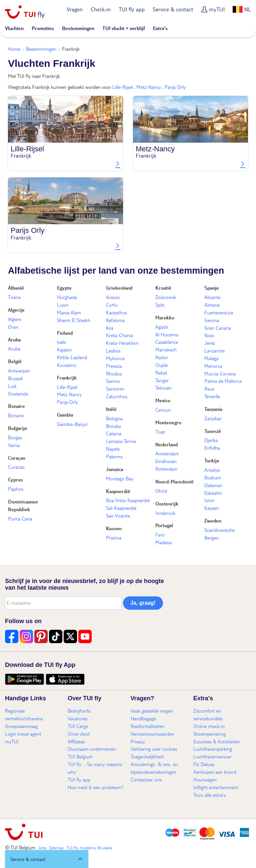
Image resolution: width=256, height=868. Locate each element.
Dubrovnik (166, 297)
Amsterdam (167, 453)
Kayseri (212, 508)
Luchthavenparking (213, 749)
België (15, 361)
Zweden (213, 521)
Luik (12, 386)
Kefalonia (115, 320)
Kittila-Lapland (72, 357)
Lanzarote (214, 350)
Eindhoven (166, 461)
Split (160, 305)
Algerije (16, 310)
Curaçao (17, 458)
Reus (209, 389)
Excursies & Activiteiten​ (217, 741)
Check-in (101, 9)
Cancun (163, 410)
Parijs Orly (175, 87)
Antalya (212, 470)
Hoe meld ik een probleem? (96, 787)
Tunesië (213, 431)
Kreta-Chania (119, 335)
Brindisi (113, 426)
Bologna (114, 418)
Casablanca (167, 342)
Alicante (212, 297)
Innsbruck (165, 513)
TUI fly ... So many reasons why (95, 768)
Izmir (209, 500)
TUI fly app (132, 9)
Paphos (16, 489)
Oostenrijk (167, 503)
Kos (110, 328)
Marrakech (166, 349)
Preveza (114, 366)
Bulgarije (18, 428)
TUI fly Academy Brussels (89, 848)
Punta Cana (20, 519)
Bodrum (213, 477)
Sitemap (56, 848)
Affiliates (76, 741)
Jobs (42, 848)
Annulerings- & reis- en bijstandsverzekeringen (154, 768)
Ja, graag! (143, 603)
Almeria (212, 305)
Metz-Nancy (149, 87)
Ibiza (209, 335)
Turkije (212, 460)
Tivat (160, 432)
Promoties (43, 28)
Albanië (16, 288)
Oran (13, 327)
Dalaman (213, 485)
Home (14, 49)
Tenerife (212, 396)
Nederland (166, 444)
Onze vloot (79, 734)
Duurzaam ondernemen (92, 749)
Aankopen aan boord (215, 772)
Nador (162, 357)
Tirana (14, 297)
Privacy (138, 741)
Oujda (161, 365)
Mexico (163, 400)
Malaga (211, 358)
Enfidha (212, 448)
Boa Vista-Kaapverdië (128, 500)
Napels (113, 449)
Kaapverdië (118, 491)
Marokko (165, 317)
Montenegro (168, 422)
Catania (114, 433)
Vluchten (14, 28)
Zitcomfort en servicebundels (208, 714)
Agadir (162, 327)
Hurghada (67, 297)
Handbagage (143, 718)
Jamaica (114, 469)
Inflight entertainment (216, 787)
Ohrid (161, 491)
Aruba (14, 339)
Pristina (114, 538)
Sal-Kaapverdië (121, 508)
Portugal (164, 525)
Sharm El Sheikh (74, 320)
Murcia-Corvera (220, 374)
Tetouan (163, 388)
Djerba (211, 440)
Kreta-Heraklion (122, 343)
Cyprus (15, 479)
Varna (14, 445)
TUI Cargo (78, 726)
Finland (65, 333)
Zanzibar (213, 418)
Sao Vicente (118, 516)
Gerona (212, 320)
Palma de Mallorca (223, 381)
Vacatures (77, 718)
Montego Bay (120, 478)
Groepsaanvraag (21, 726)
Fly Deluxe (204, 764)
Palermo (114, 456)
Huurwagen (205, 779)
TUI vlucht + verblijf (124, 28)
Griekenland (119, 288)
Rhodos (114, 374)
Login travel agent (23, 734)
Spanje (212, 288)
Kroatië (163, 288)
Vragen (75, 9)
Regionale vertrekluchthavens (24, 714)
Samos (113, 381)
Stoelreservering (209, 734)
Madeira (163, 542)
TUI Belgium (80, 756)
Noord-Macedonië (174, 481)
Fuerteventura (219, 312)
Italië (111, 409)
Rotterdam (166, 469)
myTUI (217, 9)
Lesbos (113, 350)
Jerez (210, 343)
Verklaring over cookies (154, 749)
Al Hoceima (167, 334)
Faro (160, 535)
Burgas (15, 437)
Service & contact (173, 9)
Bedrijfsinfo (79, 711)
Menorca (213, 366)
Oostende (18, 394)
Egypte (64, 288)
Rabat (161, 373)
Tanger (162, 380)
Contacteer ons (146, 779)
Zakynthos (117, 396)
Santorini (115, 389)
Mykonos (115, 358)
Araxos (113, 297)
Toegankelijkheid (147, 756)
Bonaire (16, 406)
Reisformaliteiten (148, 726)
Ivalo (62, 342)
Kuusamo (67, 365)
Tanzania (213, 409)
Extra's (160, 28)
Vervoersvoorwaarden (152, 734)
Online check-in (209, 726)
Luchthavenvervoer (212, 756)
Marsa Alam (69, 312)
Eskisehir (213, 493)
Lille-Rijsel (122, 87)
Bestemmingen (78, 28)
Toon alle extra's (209, 795)
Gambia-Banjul (72, 424)
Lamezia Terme (121, 441)
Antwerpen (19, 371)
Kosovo (114, 528)
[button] (47, 859)
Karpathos (116, 312)
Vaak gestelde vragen (152, 711)
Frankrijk (67, 378)
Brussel (15, 378)
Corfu (112, 305)
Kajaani (64, 349)
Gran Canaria (218, 328)
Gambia (65, 415)
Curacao (16, 467)
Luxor (63, 305)
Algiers (15, 319)
